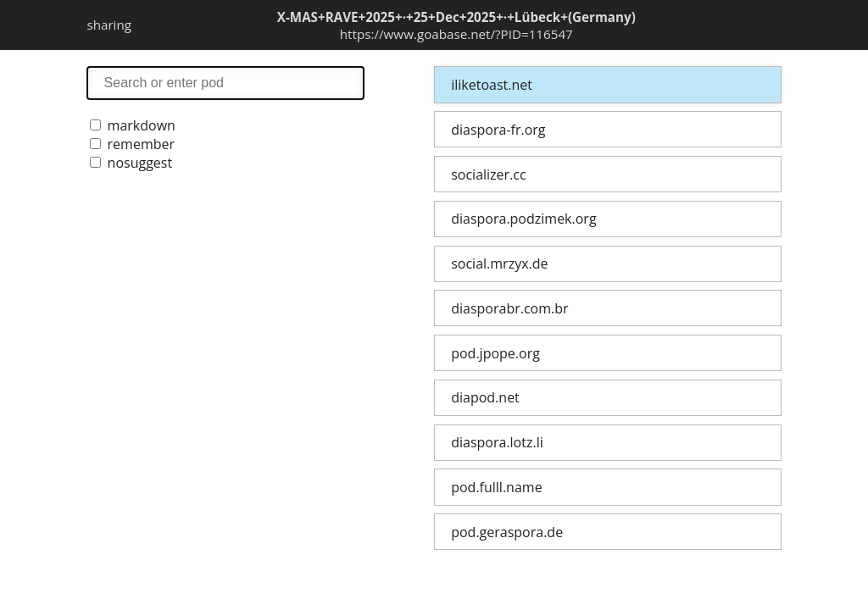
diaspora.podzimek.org (523, 219)
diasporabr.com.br (509, 308)
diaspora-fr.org (498, 130)
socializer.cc (488, 175)
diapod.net (485, 397)
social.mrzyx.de (499, 263)
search (225, 83)
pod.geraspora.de (507, 532)
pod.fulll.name (496, 487)
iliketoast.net (492, 85)
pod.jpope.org (495, 353)
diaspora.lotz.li (497, 442)
